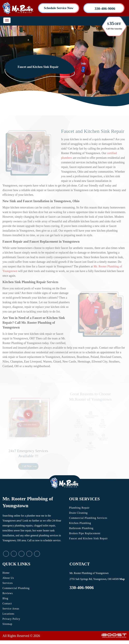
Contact (7, 603)
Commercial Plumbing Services (88, 518)
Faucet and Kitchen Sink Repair (88, 538)
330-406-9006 (82, 588)
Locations (8, 614)
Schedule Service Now (59, 8)
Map (122, 579)
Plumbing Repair (79, 508)
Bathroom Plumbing (81, 528)
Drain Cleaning (78, 513)
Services (8, 583)
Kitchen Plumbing (80, 523)
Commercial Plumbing (16, 588)
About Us (8, 578)
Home (6, 573)
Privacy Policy (11, 619)
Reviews (8, 593)
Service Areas (11, 609)
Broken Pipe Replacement (85, 533)
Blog (5, 598)
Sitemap (7, 624)
